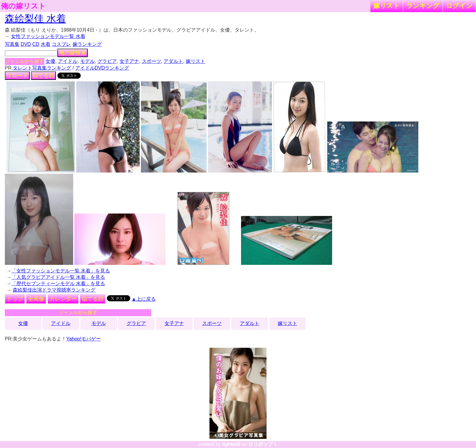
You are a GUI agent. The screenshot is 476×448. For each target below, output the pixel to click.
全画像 (36, 299)
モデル (87, 61)
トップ (15, 299)
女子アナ (129, 61)
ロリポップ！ (263, 444)
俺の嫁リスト (23, 6)
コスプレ (61, 44)
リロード (17, 76)
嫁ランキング (87, 44)
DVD (26, 44)
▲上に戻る (144, 299)
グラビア (107, 61)
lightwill (231, 444)
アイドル (68, 61)
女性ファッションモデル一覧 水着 (48, 36)
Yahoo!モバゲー (83, 339)
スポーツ (151, 61)
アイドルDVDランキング (102, 68)
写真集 (12, 44)
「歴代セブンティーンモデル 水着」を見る (58, 284)
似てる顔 (43, 76)
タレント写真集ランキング (42, 68)
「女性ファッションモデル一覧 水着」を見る (61, 271)
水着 (46, 44)
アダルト (173, 61)
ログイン (459, 6)
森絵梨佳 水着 (35, 19)
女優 (50, 61)
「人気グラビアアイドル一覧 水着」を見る (58, 277)
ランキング (423, 6)
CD (36, 44)
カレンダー (63, 299)
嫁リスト (387, 6)
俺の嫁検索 (73, 53)
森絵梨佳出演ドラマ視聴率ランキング (54, 290)
